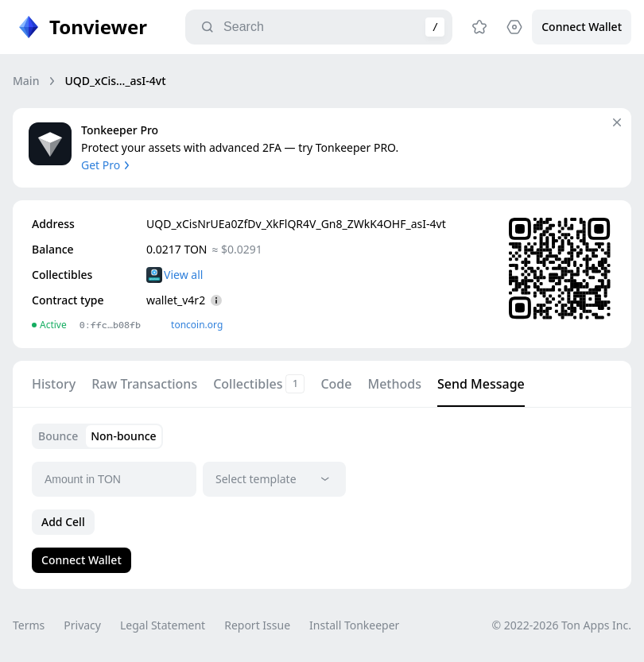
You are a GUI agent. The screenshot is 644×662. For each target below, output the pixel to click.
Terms (29, 625)
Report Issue (257, 625)
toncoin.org (197, 325)
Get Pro (107, 165)
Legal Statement (163, 625)
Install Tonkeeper (354, 625)
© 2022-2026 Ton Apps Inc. (562, 625)
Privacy (82, 625)
